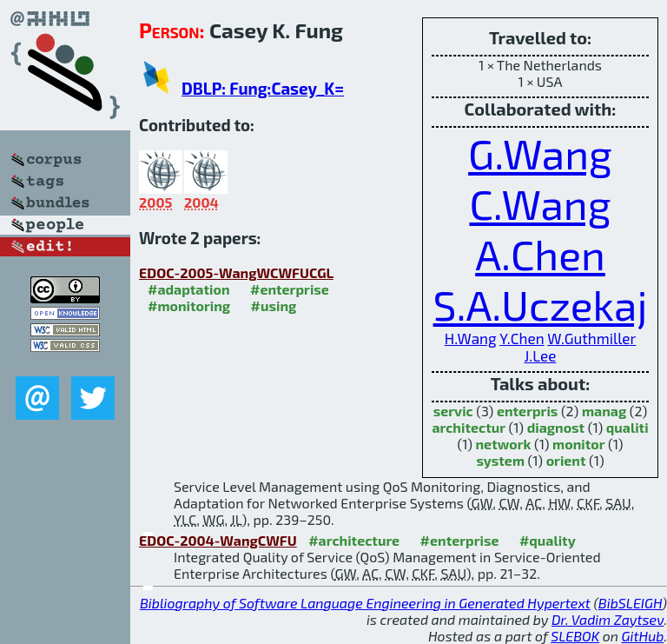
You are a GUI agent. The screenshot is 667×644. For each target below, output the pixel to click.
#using (274, 305)
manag (604, 411)
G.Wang (540, 153)
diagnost (556, 427)
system (500, 460)
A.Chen (540, 254)
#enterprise (290, 289)
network (504, 444)
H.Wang (471, 338)
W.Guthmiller (591, 338)
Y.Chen (522, 338)
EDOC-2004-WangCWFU (218, 540)
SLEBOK (575, 636)
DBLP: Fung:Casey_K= (263, 88)
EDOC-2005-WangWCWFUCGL (236, 272)
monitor (578, 444)
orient (566, 460)
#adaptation (189, 289)
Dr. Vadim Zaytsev (608, 619)
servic (453, 411)
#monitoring (189, 305)
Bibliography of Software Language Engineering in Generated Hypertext (365, 603)
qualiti (627, 427)
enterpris (527, 411)
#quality (548, 540)
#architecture (354, 540)
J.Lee (541, 355)
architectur (469, 427)
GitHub (643, 636)
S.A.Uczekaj (541, 304)
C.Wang (540, 203)
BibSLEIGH (630, 603)
